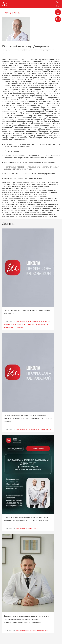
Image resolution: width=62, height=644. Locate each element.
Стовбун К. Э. (20, 325)
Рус (57, 2)
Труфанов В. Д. (34, 430)
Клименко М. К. (9, 328)
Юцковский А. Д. (34, 322)
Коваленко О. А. (21, 328)
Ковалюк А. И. (46, 322)
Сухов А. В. (32, 630)
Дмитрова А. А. (43, 630)
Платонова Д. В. (32, 325)
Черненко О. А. (9, 325)
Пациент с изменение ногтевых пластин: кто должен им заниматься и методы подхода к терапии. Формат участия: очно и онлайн (28, 419)
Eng (57, 6)
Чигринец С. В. (43, 325)
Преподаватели (12, 12)
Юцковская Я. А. (22, 322)
